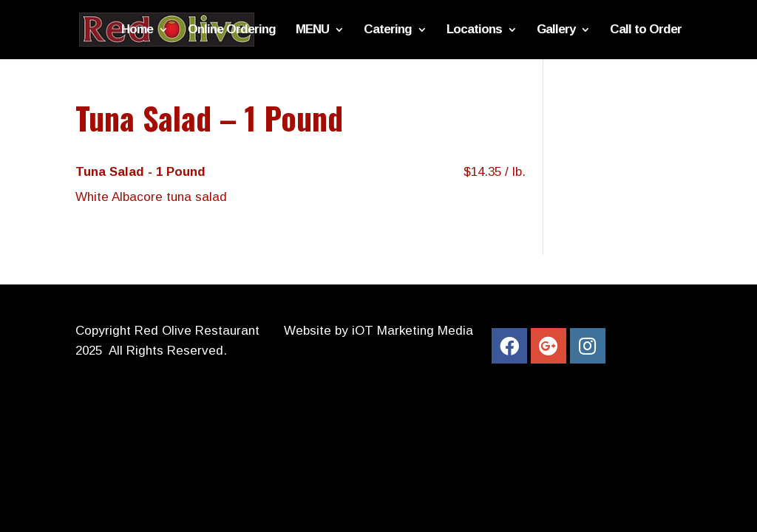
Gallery (556, 30)
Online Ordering (232, 30)
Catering (388, 30)
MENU (312, 30)
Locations (474, 30)
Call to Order (646, 30)
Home (137, 30)
